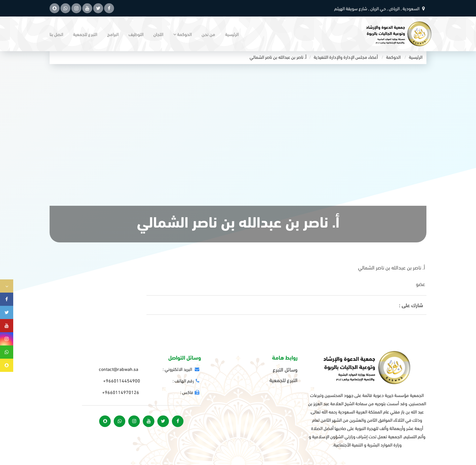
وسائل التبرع (285, 369)
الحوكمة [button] (182, 34)
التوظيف (136, 34)
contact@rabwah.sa (119, 369)
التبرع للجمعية (85, 34)
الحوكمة (393, 57)
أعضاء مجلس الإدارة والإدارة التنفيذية (346, 57)
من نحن (208, 34)
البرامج (113, 34)
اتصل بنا (56, 34)
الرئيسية (232, 34)
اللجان (158, 34)
